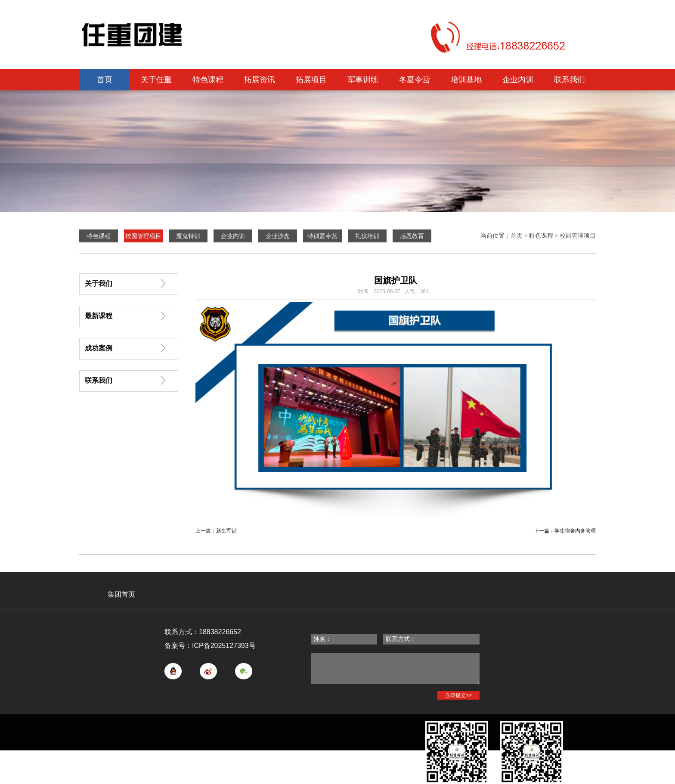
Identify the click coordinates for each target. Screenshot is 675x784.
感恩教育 (412, 236)
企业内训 (518, 80)
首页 (105, 80)
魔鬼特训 (188, 236)
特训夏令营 (322, 236)
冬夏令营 (415, 80)
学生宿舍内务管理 (575, 531)
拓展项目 (311, 80)
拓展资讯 (260, 80)
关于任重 (156, 80)
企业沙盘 (278, 236)
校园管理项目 (578, 236)
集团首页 (121, 594)
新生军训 (226, 531)
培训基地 (466, 80)
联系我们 (570, 80)
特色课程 (208, 80)
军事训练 (363, 80)
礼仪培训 (367, 236)
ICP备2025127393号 (224, 646)
